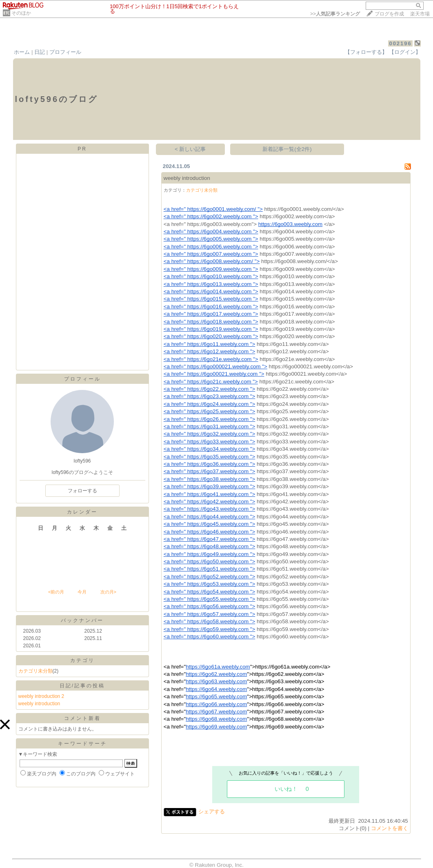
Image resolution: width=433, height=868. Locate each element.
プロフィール (65, 52)
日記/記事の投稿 (82, 686)
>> (335, 14)
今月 (82, 592)
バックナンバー (82, 620)
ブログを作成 (389, 14)
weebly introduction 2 (41, 696)
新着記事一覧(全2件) (287, 149)
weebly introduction (39, 704)
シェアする (212, 812)
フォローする (82, 491)
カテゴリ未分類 (36, 671)
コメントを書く (390, 828)
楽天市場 (420, 14)
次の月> (108, 592)
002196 (400, 43)
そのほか (21, 13)
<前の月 (56, 592)
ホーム (22, 52)
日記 (40, 52)
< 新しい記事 (190, 149)
